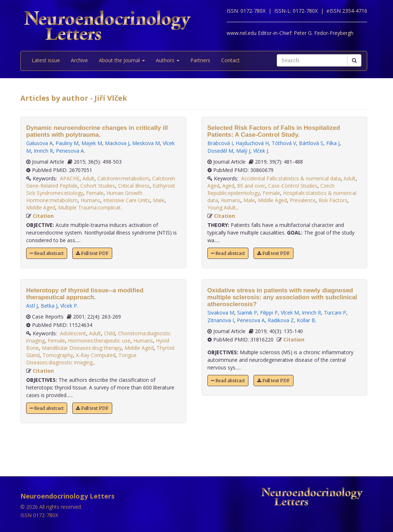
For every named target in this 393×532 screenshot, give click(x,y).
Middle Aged (41, 207)
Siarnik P (247, 313)
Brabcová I (220, 143)
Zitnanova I (221, 320)
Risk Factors (333, 200)
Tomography (58, 355)
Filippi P (269, 313)
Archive (79, 60)
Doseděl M (220, 151)
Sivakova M (221, 313)
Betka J (49, 306)
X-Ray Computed (96, 355)
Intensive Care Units (127, 200)
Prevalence (303, 200)
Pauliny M (67, 143)
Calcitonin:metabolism (123, 178)
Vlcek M (290, 313)
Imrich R (43, 151)
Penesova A (70, 151)
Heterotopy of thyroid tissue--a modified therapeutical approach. (85, 294)
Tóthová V (284, 143)
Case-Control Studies (293, 186)
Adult (88, 178)
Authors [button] (168, 60)
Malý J (243, 151)
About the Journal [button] (122, 60)
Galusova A (39, 143)
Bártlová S (311, 143)
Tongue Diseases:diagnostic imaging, (81, 359)
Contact (230, 60)
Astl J (32, 306)
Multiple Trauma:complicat (89, 207)
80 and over (251, 186)
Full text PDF (92, 253)
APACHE (70, 178)
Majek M (92, 143)
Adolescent (73, 333)
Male (159, 200)
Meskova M (146, 143)
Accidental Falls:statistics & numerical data (291, 178)
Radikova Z (281, 320)
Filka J (333, 143)
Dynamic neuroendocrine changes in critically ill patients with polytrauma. (97, 131)
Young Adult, (222, 207)
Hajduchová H (252, 143)
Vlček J (261, 151)
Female (95, 193)
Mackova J (117, 143)
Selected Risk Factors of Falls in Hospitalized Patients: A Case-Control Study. (274, 131)
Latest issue (46, 60)
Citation (43, 216)
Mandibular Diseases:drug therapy (82, 348)
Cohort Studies (98, 186)
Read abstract (47, 253)
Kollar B (306, 320)
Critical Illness (134, 186)
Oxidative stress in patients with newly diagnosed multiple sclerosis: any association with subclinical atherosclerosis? (282, 297)
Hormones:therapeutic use (99, 341)
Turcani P (335, 313)
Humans (90, 200)
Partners (200, 60)
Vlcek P (69, 306)
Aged (213, 186)
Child (110, 333)
